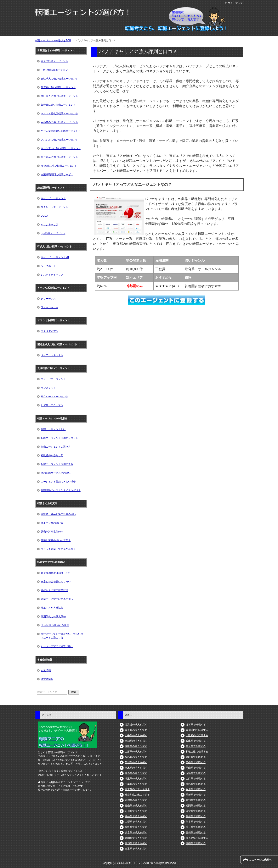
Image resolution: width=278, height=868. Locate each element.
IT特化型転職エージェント (56, 70)
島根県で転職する (196, 762)
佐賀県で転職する (196, 811)
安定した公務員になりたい (56, 582)
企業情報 (46, 670)
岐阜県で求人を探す (136, 833)
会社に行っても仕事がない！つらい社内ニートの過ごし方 (62, 636)
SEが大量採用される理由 (55, 625)
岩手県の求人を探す (136, 735)
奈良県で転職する (196, 746)
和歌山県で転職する (197, 752)
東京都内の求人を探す (137, 789)
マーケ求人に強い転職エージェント (61, 148)
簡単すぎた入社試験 (52, 608)
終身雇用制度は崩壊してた (56, 573)
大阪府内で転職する (197, 735)
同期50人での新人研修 (53, 617)
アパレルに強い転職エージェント (59, 140)
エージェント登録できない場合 (58, 482)
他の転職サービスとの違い (56, 473)
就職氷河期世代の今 (52, 532)
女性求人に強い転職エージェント (59, 79)
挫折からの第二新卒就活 (55, 590)
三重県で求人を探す (136, 849)
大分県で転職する (196, 827)
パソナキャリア (50, 225)
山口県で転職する (196, 779)
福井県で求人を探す (136, 816)
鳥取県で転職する (196, 757)
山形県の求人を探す (136, 752)
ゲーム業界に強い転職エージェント (61, 131)
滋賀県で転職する (196, 725)
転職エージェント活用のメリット (59, 438)
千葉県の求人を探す (136, 784)
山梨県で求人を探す (136, 822)
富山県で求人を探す (136, 806)
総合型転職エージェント (55, 61)
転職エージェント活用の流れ (57, 464)
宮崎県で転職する (196, 833)
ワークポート (48, 266)
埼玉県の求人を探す (136, 779)
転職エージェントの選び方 (56, 447)
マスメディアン (50, 331)
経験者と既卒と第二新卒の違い (58, 514)
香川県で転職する (196, 789)
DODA (44, 216)
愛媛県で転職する (196, 795)
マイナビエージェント (53, 198)
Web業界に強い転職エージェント (59, 122)
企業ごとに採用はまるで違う (57, 599)
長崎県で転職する (196, 816)
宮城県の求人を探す (136, 741)
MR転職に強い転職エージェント (59, 166)
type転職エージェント (53, 233)
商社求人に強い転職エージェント (59, 96)
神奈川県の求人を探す (137, 795)
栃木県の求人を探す (136, 768)
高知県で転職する (196, 800)
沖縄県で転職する (196, 843)
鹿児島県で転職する (197, 838)
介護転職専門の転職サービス (57, 175)
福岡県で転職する (196, 806)
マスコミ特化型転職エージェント (59, 114)
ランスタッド (48, 388)
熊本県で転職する (196, 822)
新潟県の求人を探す (136, 800)
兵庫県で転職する (196, 741)
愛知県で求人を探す (136, 843)
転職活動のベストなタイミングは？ (61, 490)
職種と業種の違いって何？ (56, 540)
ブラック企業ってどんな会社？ (58, 549)
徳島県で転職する (196, 784)
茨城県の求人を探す (136, 762)
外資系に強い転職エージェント (58, 87)
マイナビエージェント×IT (55, 257)
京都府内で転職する (197, 730)
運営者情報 (47, 679)
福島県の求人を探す (136, 757)
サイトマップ (235, 3)
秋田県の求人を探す (136, 746)
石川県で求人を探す (136, 811)
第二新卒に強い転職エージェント (59, 157)
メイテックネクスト (52, 355)
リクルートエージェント (55, 207)
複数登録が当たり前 (52, 455)
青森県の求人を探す (136, 730)
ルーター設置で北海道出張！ (57, 646)
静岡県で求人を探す (136, 838)
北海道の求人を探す (136, 725)
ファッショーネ (50, 307)
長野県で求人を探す (136, 827)
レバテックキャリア (52, 275)
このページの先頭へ (260, 860)
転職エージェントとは (53, 429)
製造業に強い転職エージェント (58, 105)
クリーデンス (48, 299)
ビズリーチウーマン (52, 405)
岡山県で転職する (196, 768)
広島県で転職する (196, 773)
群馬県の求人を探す (136, 773)
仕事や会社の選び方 (52, 523)
